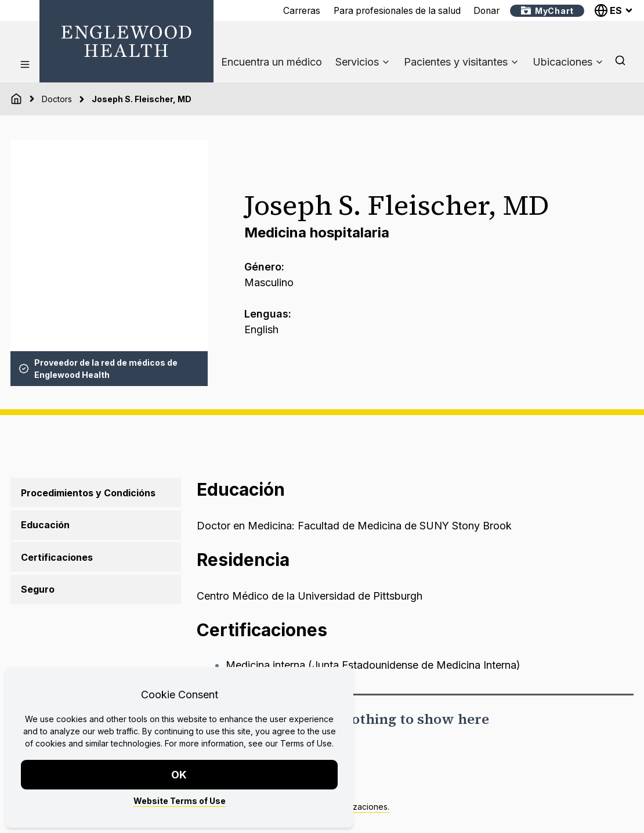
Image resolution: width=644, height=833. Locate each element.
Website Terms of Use (180, 801)
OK (180, 775)
